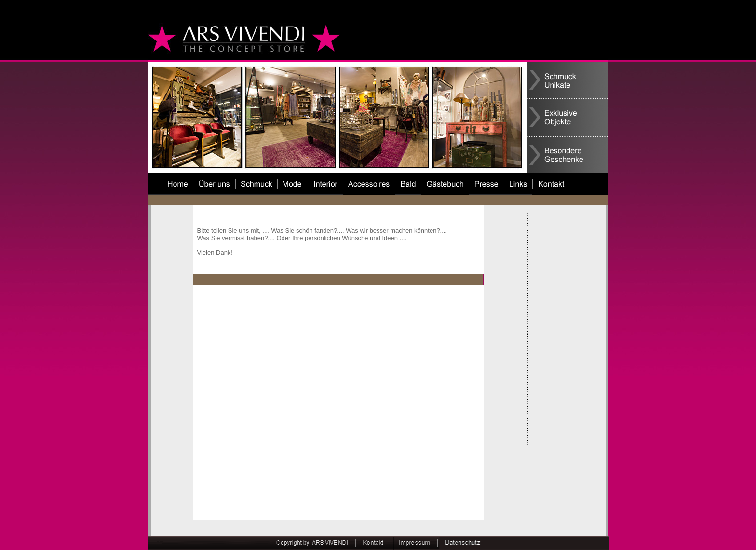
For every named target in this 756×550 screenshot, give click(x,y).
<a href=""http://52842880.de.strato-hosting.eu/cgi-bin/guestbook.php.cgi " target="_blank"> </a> (338, 402)
